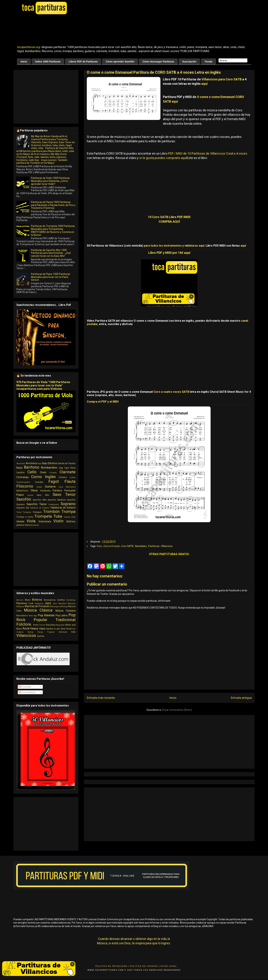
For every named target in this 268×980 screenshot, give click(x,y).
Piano (20, 495)
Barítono (32, 467)
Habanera (39, 604)
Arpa (39, 464)
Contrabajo (23, 477)
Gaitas (39, 487)
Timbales (27, 512)
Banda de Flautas (67, 463)
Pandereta (45, 491)
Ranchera (51, 625)
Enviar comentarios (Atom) (177, 710)
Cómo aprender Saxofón (120, 62)
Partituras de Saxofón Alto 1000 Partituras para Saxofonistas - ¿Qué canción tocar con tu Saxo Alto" (51, 253)
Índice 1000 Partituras (48, 62)
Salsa (42, 629)
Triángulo (37, 512)
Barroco (20, 600)
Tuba (58, 516)
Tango (40, 632)
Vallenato (63, 632)
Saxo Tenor (64, 494)
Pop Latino (62, 615)
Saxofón (24, 499)
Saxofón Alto (40, 500)
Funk (31, 603)
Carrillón (21, 473)
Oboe (34, 490)
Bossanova (50, 600)
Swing (30, 632)
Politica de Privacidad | (112, 966)
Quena (30, 495)
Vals (73, 632)
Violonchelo (45, 521)
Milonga (64, 607)
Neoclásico (22, 615)
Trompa (68, 511)
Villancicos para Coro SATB (222, 79)
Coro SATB (128, 546)
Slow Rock (66, 629)
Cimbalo (53, 473)
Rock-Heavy (30, 628)
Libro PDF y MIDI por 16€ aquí (169, 253)
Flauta (70, 481)
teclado (35, 525)
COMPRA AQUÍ (169, 222)
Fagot (54, 481)
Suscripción (189, 62)
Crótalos (63, 477)
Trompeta (43, 516)
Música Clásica (38, 610)
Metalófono (22, 491)
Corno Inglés (43, 477)
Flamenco (22, 603)
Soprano (68, 504)
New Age (33, 616)
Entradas (25, 687)
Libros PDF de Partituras (83, 62)
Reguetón (60, 625)
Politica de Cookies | (145, 966)
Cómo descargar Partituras (158, 62)
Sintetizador (54, 505)
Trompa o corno (25, 517)
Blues (28, 600)
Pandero (57, 491)
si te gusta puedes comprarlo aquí (163, 158)
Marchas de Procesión (37, 606)
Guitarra (50, 486)
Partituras (154, 546)
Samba (50, 629)
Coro (100, 546)
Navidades (141, 546)
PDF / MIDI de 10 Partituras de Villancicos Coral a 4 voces (208, 153)
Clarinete (68, 472)
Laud (61, 487)
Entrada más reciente (101, 698)
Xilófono (71, 521)
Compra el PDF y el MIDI (103, 402)
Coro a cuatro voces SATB (171, 392)
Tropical (51, 632)
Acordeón (21, 464)
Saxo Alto (43, 495)
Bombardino (49, 467)
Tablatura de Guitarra (40, 508)
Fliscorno (25, 486)
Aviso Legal (169, 966)
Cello (32, 472)
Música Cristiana (66, 611)
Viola (31, 521)
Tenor (19, 512)
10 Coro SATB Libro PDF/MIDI (169, 217)
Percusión (70, 491)
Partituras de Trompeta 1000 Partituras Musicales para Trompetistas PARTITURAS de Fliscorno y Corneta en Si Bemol (53, 230)
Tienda (208, 62)
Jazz (48, 603)
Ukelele (20, 521)
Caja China (70, 468)
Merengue (55, 607)
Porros (42, 625)
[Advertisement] (105, 30)
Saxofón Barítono (57, 500)
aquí (204, 84)
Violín (58, 521)
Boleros (37, 600)
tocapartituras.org (28, 47)
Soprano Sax (23, 508)
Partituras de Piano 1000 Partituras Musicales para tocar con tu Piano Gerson (51, 277)
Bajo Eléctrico (50, 463)
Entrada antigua (241, 698)
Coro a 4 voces (112, 546)
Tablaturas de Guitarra (63, 508)
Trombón (51, 511)
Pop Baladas (46, 615)
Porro (36, 625)
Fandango (71, 600)
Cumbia (61, 600)
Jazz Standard (59, 604)
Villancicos (167, 546)
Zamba (41, 636)
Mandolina (71, 487)
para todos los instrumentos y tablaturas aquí (174, 246)
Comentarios (27, 692)
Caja (61, 468)
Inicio (24, 62)
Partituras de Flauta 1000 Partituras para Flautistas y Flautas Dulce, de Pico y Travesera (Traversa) (53, 205)
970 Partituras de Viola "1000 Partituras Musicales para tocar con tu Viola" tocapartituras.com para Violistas (43, 385)
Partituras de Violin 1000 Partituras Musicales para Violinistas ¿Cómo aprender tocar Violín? (50, 181)
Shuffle (57, 629)
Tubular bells (70, 517)
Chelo (43, 472)
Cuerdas (39, 482)
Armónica (31, 463)
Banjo (20, 468)
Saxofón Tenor (37, 504)
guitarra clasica (24, 525)
